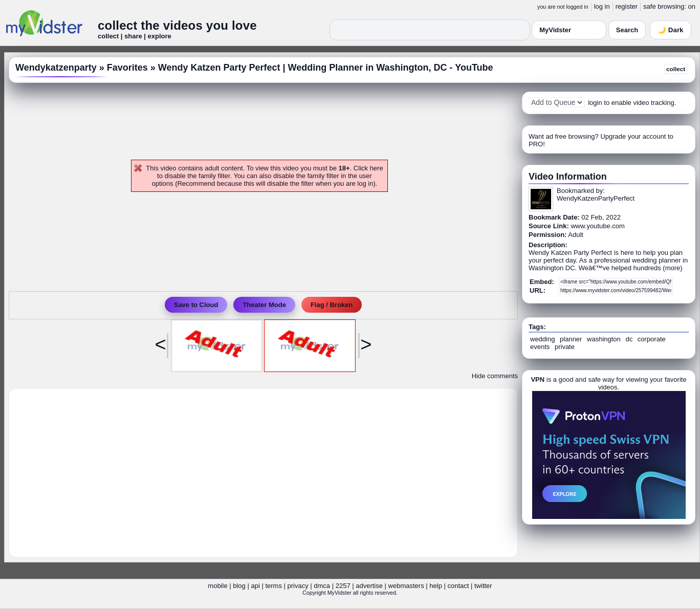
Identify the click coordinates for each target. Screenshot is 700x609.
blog (239, 586)
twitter (483, 586)
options (163, 183)
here (377, 168)
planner (571, 339)
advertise (369, 586)
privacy (298, 586)
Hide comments (495, 376)
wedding (542, 339)
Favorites (127, 68)
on (692, 6)
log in (602, 6)
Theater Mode (264, 305)
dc (629, 339)
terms (274, 586)
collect (676, 69)
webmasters (406, 586)
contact (458, 586)
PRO (536, 144)
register (627, 6)
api (255, 586)
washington (604, 339)
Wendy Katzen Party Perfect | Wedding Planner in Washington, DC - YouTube (326, 68)
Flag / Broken (332, 305)
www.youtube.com (598, 226)
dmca (322, 586)
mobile (217, 586)
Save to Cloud (196, 305)
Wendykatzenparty (56, 68)
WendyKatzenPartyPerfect (596, 198)
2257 (343, 586)
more (673, 268)
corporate (652, 339)
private (565, 347)
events (540, 347)
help (436, 586)
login (595, 103)
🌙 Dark (670, 30)
